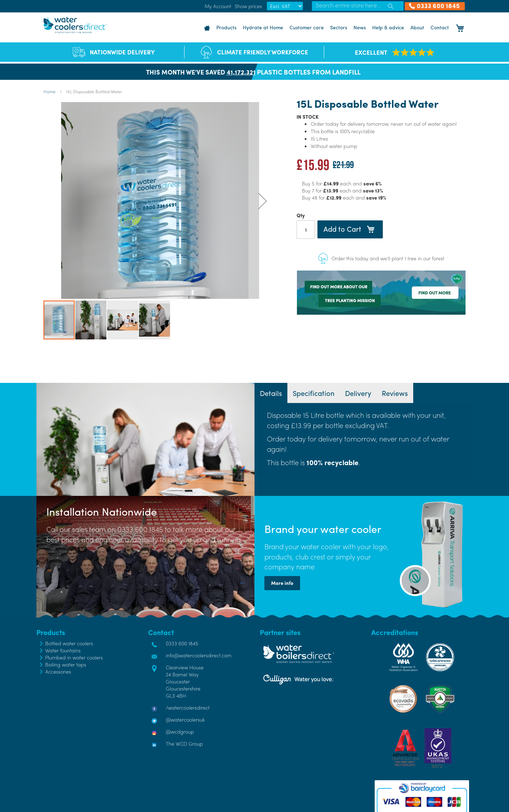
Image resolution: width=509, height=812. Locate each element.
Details (271, 393)
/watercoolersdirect (188, 707)
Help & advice (388, 27)
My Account (218, 6)
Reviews (395, 393)
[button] (263, 201)
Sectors (339, 27)
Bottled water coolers (69, 643)
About (417, 27)
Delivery (358, 393)
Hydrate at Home (263, 27)
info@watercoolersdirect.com (199, 655)
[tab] (271, 393)
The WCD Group (184, 743)
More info (282, 583)
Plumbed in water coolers (74, 657)
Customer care (307, 27)
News (360, 27)
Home (49, 91)
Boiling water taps (66, 664)
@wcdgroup (180, 731)
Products (226, 27)
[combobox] (358, 6)
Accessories (58, 671)
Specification (314, 393)
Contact (440, 27)
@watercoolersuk (185, 719)
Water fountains (63, 650)
